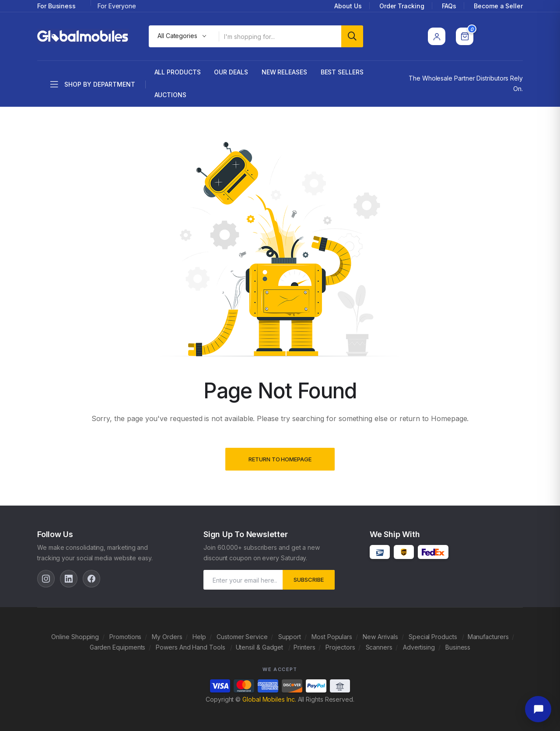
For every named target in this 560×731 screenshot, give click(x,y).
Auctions (170, 95)
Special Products (434, 637)
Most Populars (332, 637)
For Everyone (117, 6)
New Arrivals (380, 637)
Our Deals (231, 72)
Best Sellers (342, 72)
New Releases (284, 72)
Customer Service (242, 637)
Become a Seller (498, 6)
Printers (304, 647)
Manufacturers (488, 637)
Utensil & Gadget (261, 647)
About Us (348, 6)
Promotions (125, 637)
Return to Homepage (280, 459)
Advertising (419, 647)
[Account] (437, 36)
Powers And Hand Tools (191, 647)
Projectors (340, 647)
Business (458, 647)
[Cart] (465, 36)
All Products (178, 72)
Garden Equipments (118, 647)
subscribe (309, 580)
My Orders (167, 637)
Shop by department (93, 84)
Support (290, 637)
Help (199, 637)
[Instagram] (46, 579)
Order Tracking (402, 6)
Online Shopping (75, 637)
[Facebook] (91, 579)
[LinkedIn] (69, 579)
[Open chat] (538, 709)
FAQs (449, 6)
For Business (56, 6)
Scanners (379, 647)
